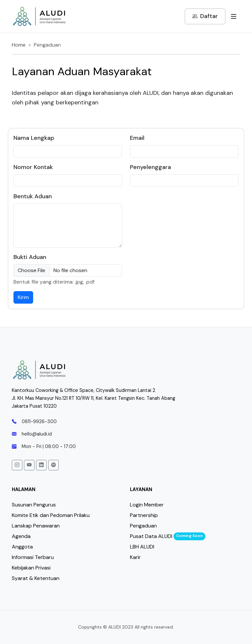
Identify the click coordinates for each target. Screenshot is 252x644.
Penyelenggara (150, 167)
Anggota (22, 547)
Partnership (144, 515)
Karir (135, 557)
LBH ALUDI (142, 547)
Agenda (21, 536)
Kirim (23, 297)
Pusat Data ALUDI (151, 536)
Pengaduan (143, 526)
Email (137, 138)
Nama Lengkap (34, 138)
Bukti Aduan (30, 257)
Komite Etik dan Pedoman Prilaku (51, 515)
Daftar (205, 16)
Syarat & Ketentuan (36, 578)
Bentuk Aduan (33, 196)
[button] (17, 465)
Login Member (147, 505)
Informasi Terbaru (33, 557)
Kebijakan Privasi (31, 568)
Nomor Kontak (33, 167)
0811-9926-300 (34, 421)
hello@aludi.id (32, 434)
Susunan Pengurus (34, 505)
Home (19, 45)
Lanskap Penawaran (36, 526)
